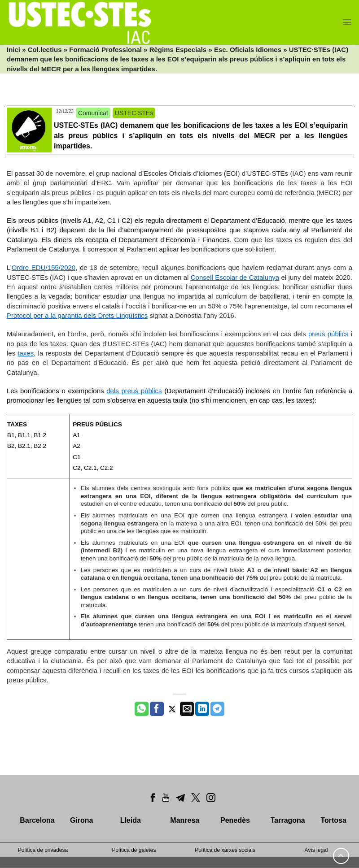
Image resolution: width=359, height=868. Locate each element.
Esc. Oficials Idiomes (248, 50)
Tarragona (288, 820)
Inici (13, 50)
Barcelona (37, 820)
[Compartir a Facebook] (157, 709)
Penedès (235, 820)
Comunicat (93, 113)
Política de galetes (134, 850)
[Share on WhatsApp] (142, 709)
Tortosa (333, 820)
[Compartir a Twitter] (172, 709)
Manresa (185, 820)
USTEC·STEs (134, 113)
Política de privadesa (43, 850)
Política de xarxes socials (225, 850)
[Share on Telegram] (217, 709)
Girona (82, 820)
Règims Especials (178, 50)
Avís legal (316, 850)
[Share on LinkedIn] (202, 709)
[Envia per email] (187, 709)
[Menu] (347, 22)
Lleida (131, 820)
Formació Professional (105, 50)
